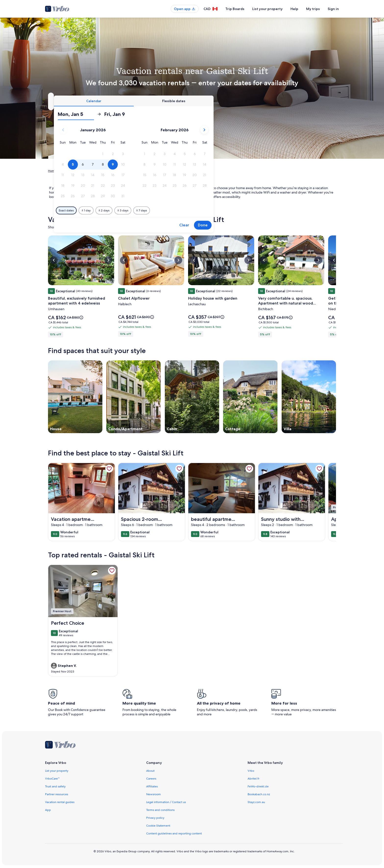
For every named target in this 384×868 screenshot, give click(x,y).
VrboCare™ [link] (52, 779)
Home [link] (52, 171)
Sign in (333, 9)
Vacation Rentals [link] (72, 171)
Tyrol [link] (103, 171)
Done (287, 225)
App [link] (48, 810)
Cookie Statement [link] (158, 826)
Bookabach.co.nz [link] (259, 794)
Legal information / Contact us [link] (166, 802)
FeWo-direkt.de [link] (258, 786)
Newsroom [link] (154, 794)
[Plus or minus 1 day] (170, 210)
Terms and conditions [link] (160, 810)
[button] (187, 154)
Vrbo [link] (251, 771)
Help (294, 9)
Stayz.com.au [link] (256, 802)
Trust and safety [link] (55, 786)
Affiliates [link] (152, 786)
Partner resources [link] (57, 794)
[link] (109, 469)
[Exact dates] (150, 210)
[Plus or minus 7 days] (226, 210)
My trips (313, 9)
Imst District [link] (119, 171)
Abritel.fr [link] (253, 779)
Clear (268, 225)
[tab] (178, 101)
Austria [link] (91, 171)
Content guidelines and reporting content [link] (174, 833)
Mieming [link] (137, 171)
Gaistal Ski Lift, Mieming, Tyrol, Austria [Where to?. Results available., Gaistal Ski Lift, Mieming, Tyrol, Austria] (96, 103)
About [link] (150, 771)
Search (323, 101)
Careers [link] (151, 779)
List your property (267, 9)
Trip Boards (235, 9)
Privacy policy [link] (155, 818)
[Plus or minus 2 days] (188, 210)
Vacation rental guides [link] (60, 802)
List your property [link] (57, 771)
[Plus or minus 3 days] (207, 210)
